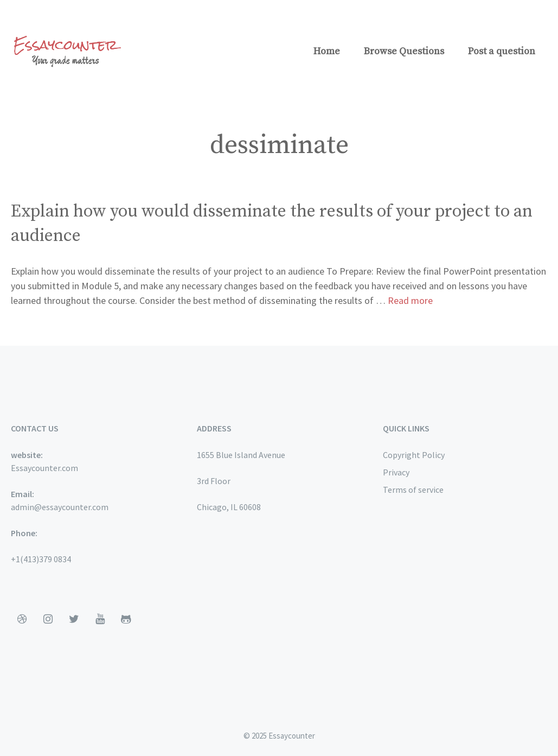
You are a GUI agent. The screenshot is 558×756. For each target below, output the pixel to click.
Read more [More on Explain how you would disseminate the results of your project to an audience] (410, 300)
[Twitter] (74, 619)
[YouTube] (100, 619)
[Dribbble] (22, 619)
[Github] (126, 619)
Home (327, 51)
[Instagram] (48, 619)
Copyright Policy (414, 455)
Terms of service (413, 490)
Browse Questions (404, 51)
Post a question (502, 51)
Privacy (396, 472)
